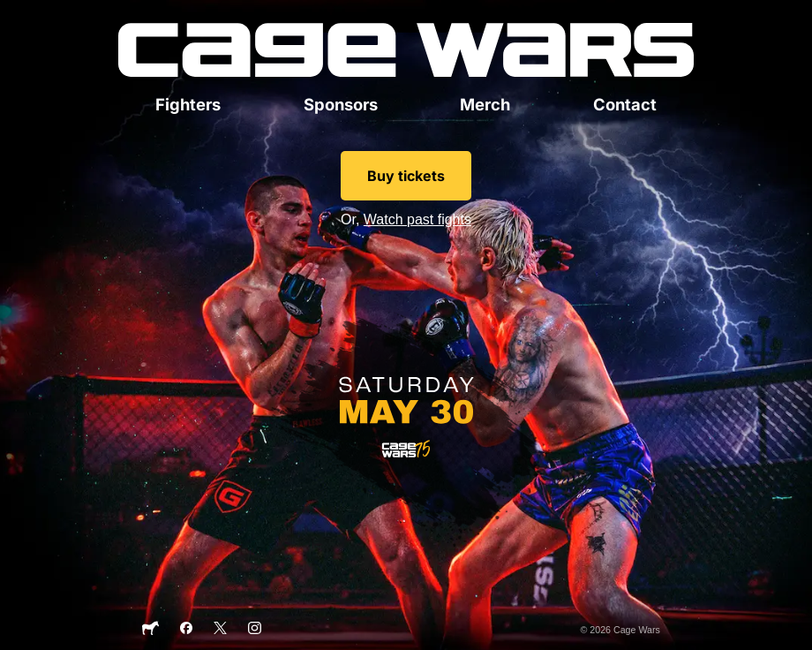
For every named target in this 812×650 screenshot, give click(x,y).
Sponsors (341, 104)
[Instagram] (255, 631)
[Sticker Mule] (150, 632)
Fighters (188, 104)
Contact (625, 104)
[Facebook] (187, 631)
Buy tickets (406, 176)
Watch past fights (417, 219)
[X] (220, 631)
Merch (485, 104)
